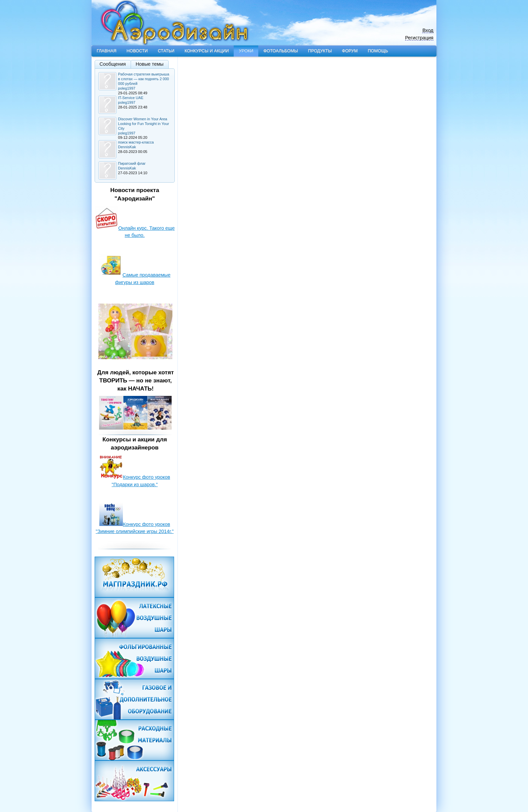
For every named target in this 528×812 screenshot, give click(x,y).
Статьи (166, 51)
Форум (350, 51)
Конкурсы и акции (207, 51)
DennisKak (127, 147)
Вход (428, 30)
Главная (107, 51)
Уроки (246, 51)
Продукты (320, 51)
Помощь (378, 51)
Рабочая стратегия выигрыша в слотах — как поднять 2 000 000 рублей (144, 79)
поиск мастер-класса (136, 142)
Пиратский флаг (132, 163)
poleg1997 (127, 88)
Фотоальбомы (280, 51)
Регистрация (419, 38)
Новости (137, 51)
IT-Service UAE (131, 98)
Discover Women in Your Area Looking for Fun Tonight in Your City (144, 124)
